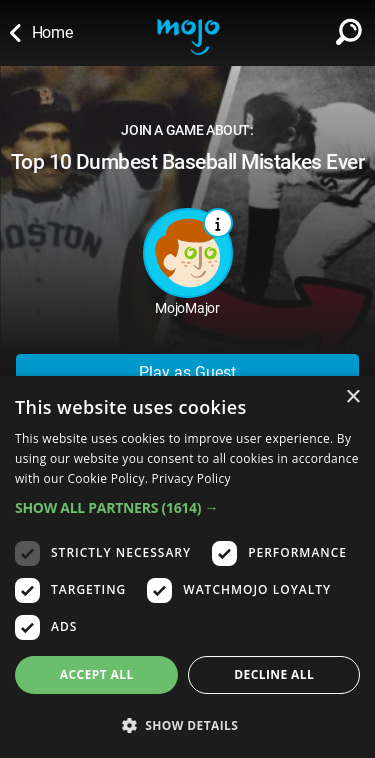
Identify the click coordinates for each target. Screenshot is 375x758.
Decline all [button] (274, 674)
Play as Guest (187, 372)
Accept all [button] (97, 674)
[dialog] (187, 567)
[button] (187, 507)
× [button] (352, 397)
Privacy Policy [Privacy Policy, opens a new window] (191, 478)
